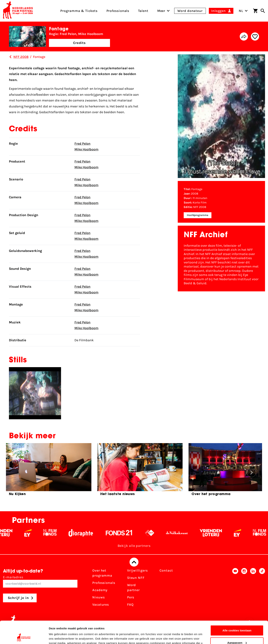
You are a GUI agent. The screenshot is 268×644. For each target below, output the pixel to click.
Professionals (104, 583)
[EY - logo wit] (33, 533)
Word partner (133, 587)
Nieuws (98, 597)
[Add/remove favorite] (255, 36)
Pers (131, 597)
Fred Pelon (82, 144)
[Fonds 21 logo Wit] (124, 533)
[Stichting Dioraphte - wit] (86, 533)
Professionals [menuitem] (118, 11)
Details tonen (58, 637)
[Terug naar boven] (134, 562)
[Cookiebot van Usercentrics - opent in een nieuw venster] (24, 637)
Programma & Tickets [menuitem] (79, 11)
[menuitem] (161, 11)
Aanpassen (237, 621)
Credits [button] (79, 43)
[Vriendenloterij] (216, 533)
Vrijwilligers (137, 570)
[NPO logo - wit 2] (155, 533)
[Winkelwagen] (255, 11)
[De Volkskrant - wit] (182, 533)
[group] (49, 471)
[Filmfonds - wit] (55, 533)
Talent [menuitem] (143, 11)
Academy (100, 590)
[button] (251, 473)
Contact (166, 570)
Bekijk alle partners (134, 546)
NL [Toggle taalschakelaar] (243, 11)
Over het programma (102, 573)
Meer (161, 11)
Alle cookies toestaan (237, 609)
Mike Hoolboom (86, 149)
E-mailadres (40, 581)
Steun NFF (136, 578)
